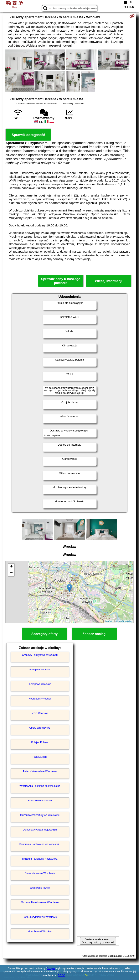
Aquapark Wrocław (40, 670)
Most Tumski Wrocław (40, 932)
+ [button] (11, 567)
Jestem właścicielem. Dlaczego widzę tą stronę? (98, 941)
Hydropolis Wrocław (40, 699)
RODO (61, 975)
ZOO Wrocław (40, 713)
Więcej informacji (109, 281)
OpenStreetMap (124, 621)
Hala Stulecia (40, 757)
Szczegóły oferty (45, 634)
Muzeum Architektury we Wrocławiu (40, 815)
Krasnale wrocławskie (40, 801)
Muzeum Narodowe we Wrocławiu (40, 902)
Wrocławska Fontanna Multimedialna (40, 786)
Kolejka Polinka (40, 742)
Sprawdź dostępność (28, 135)
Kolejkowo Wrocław (40, 684)
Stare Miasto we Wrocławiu (40, 873)
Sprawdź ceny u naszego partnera (61, 281)
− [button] (11, 573)
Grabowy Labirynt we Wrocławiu (40, 655)
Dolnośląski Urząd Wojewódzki (40, 830)
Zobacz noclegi (94, 634)
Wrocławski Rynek (40, 888)
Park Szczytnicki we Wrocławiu (40, 917)
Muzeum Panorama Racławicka (40, 859)
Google (51, 968)
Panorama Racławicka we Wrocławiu (40, 844)
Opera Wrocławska (40, 728)
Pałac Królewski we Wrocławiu (40, 771)
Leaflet (109, 621)
